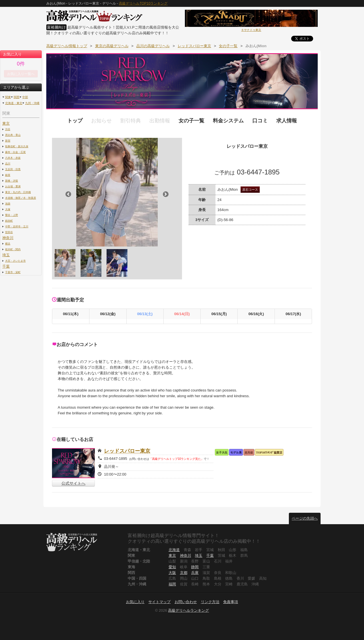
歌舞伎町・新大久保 (17, 146)
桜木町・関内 (13, 249)
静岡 (195, 567)
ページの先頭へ (305, 518)
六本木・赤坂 (13, 158)
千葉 (6, 266)
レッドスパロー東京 (127, 451)
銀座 (8, 175)
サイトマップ (159, 602)
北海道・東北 (14, 103)
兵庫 (195, 573)
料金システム (228, 121)
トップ (75, 121)
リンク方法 (210, 602)
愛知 (172, 567)
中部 (25, 97)
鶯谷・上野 (12, 215)
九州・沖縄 (32, 103)
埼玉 (6, 255)
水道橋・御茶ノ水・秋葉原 (21, 198)
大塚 (8, 209)
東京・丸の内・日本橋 (18, 192)
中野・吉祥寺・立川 (17, 226)
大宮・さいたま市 (15, 261)
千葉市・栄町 (13, 272)
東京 (6, 123)
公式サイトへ (73, 483)
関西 (17, 97)
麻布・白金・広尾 (15, 152)
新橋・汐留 (12, 181)
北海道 (174, 550)
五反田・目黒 (13, 169)
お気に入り (135, 602)
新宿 (8, 141)
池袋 (8, 203)
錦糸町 (9, 221)
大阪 (172, 573)
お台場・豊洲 (13, 186)
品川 (8, 163)
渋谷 (8, 129)
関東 (8, 97)
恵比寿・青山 (13, 135)
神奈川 (8, 238)
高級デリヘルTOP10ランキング (143, 3)
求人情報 (287, 121)
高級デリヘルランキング (188, 610)
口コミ (260, 121)
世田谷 (9, 232)
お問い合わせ (186, 602)
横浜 (8, 244)
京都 (184, 573)
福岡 (172, 584)
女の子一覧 (191, 121)
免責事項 (231, 602)
